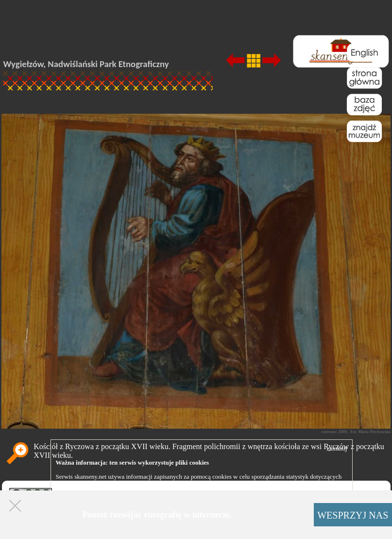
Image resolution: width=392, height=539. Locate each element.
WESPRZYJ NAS (353, 515)
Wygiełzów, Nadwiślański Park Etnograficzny (86, 64)
